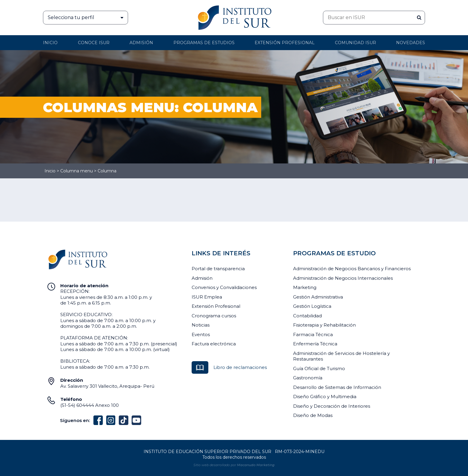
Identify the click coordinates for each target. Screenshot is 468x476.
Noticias (201, 325)
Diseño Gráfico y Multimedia (325, 397)
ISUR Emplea (207, 297)
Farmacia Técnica (313, 334)
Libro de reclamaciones (240, 367)
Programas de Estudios (204, 43)
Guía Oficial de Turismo (319, 368)
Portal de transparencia (218, 269)
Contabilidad (307, 316)
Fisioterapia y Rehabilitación (324, 325)
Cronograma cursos (214, 316)
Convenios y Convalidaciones (224, 287)
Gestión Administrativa (318, 297)
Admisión (141, 43)
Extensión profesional (285, 43)
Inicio (50, 43)
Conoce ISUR (94, 43)
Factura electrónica (214, 344)
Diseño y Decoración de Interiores (332, 406)
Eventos (201, 334)
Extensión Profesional (216, 306)
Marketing (305, 287)
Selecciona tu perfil (88, 18)
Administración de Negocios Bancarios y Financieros (352, 269)
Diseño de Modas (313, 415)
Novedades (411, 43)
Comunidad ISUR (355, 43)
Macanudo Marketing (256, 465)
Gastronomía (308, 378)
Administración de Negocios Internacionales (343, 278)
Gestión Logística (312, 306)
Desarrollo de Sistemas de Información (337, 387)
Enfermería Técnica (315, 344)
